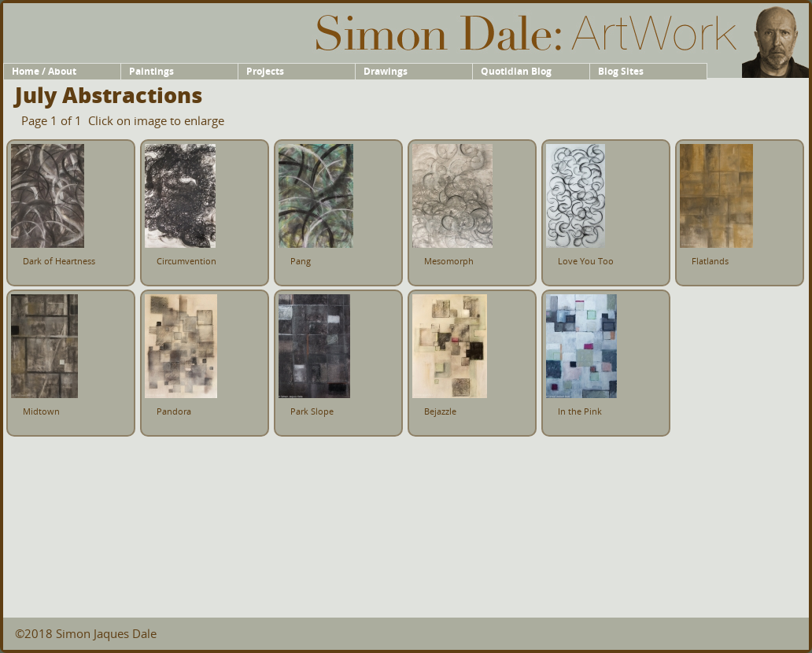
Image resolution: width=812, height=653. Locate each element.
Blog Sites (621, 71)
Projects (265, 71)
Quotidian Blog (516, 71)
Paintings (151, 71)
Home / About (44, 71)
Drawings (386, 71)
